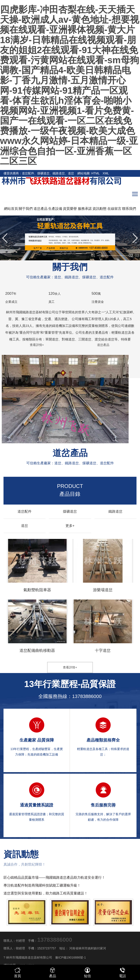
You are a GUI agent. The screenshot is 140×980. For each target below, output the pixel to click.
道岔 (25, 526)
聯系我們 (129, 209)
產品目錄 (70, 490)
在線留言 (114, 209)
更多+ (70, 526)
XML (106, 173)
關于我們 (26, 209)
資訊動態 (99, 209)
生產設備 (55, 209)
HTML (96, 173)
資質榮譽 (70, 209)
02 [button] (131, 253)
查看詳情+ (37, 345)
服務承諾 (85, 209)
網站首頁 (11, 209)
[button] (135, 238)
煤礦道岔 (70, 511)
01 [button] (124, 253)
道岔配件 (25, 511)
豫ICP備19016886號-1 (71, 957)
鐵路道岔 (115, 511)
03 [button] (137, 253)
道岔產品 (41, 209)
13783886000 (87, 696)
